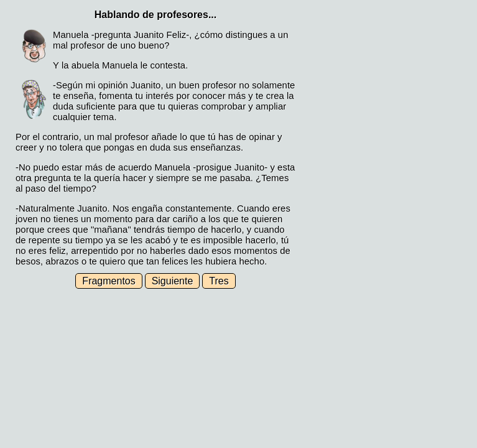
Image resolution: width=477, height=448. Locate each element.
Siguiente (173, 281)
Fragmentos (109, 281)
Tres (219, 281)
